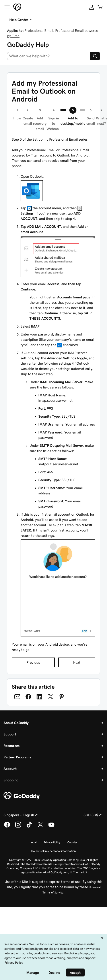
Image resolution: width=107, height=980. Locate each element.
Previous (33, 662)
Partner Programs (17, 757)
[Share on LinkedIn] (39, 697)
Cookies (72, 842)
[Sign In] (92, 7)
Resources (12, 746)
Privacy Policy (52, 842)
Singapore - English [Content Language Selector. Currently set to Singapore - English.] (21, 815)
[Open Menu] (5, 7)
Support (10, 734)
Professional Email (39, 30)
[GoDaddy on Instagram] (18, 827)
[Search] (95, 56)
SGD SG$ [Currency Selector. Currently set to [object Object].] (93, 815)
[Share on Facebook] (28, 697)
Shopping (11, 780)
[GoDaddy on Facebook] (7, 827)
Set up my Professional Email (55, 139)
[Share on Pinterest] (62, 697)
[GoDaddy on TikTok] (29, 827)
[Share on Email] (17, 697)
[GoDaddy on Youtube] (51, 827)
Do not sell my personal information (53, 851)
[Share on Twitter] (51, 697)
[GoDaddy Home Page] (22, 796)
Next (77, 662)
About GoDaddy (16, 723)
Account (10, 769)
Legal (33, 842)
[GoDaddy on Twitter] (40, 827)
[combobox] (49, 56)
